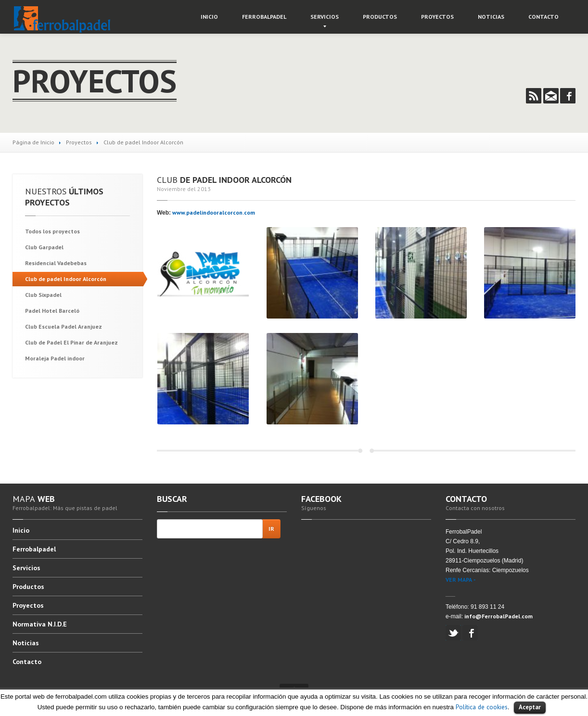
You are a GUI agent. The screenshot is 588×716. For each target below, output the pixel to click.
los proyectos (52, 231)
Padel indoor (55, 358)
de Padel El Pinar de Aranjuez (71, 342)
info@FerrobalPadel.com (499, 616)
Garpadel (44, 247)
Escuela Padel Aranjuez (64, 326)
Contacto (543, 17)
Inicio (209, 17)
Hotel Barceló (52, 311)
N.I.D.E (40, 624)
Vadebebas (56, 263)
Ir (271, 529)
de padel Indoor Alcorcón (66, 279)
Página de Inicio (33, 142)
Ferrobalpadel (264, 17)
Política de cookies (482, 707)
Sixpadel (43, 295)
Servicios (325, 17)
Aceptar (530, 707)
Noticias (491, 17)
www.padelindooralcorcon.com (214, 212)
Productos (380, 17)
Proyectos (437, 17)
